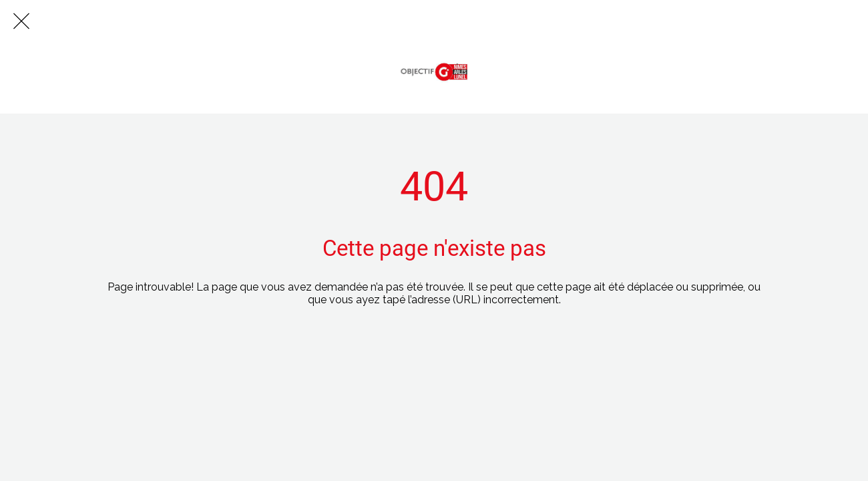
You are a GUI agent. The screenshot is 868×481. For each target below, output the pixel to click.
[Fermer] (21, 21)
